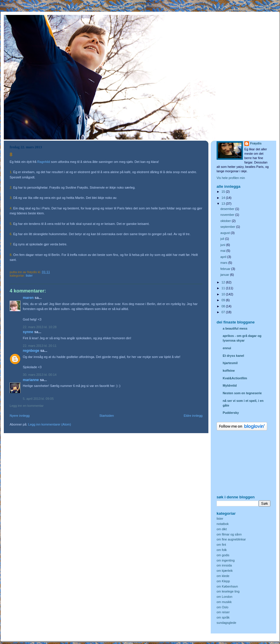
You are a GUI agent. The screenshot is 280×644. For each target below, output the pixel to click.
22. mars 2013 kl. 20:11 (40, 346)
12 (224, 282)
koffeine (229, 371)
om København (227, 586)
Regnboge (31, 351)
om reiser (223, 612)
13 (224, 204)
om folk (222, 550)
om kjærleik (225, 571)
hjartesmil (230, 363)
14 (224, 198)
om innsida (224, 565)
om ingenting (226, 560)
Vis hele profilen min (231, 178)
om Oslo (222, 607)
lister (29, 275)
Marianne (31, 380)
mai (223, 251)
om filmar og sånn (229, 534)
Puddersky (231, 413)
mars (224, 263)
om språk (223, 617)
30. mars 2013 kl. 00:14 (40, 375)
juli (223, 239)
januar (225, 275)
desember (228, 209)
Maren (28, 298)
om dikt (222, 529)
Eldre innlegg (193, 416)
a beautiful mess (235, 328)
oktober (226, 221)
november (228, 215)
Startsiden (107, 416)
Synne (28, 332)
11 (224, 288)
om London (224, 597)
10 (224, 294)
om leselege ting (228, 591)
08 (224, 306)
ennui (227, 348)
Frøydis (256, 143)
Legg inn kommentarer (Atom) (50, 424)
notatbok (223, 524)
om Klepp (223, 581)
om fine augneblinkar (231, 539)
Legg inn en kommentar (27, 406)
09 (224, 300)
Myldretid (230, 385)
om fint (221, 545)
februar (226, 269)
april (224, 257)
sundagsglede (226, 623)
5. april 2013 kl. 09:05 (38, 399)
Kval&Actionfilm (235, 378)
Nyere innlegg (20, 416)
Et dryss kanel (233, 356)
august (225, 233)
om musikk (224, 602)
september (228, 227)
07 (224, 312)
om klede (223, 576)
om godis (223, 555)
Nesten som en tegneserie (242, 393)
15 (224, 192)
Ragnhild (44, 162)
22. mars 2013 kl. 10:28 (40, 327)
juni (223, 245)
